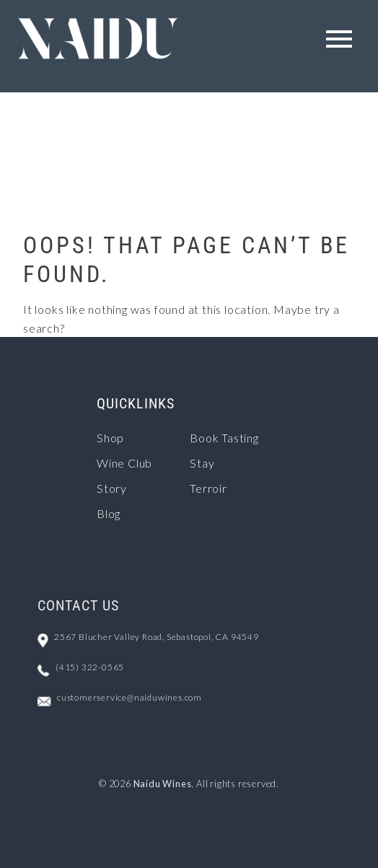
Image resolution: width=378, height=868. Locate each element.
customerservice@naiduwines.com (129, 697)
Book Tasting (224, 438)
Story (112, 488)
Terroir (208, 488)
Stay (202, 463)
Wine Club (124, 463)
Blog (109, 513)
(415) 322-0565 (90, 667)
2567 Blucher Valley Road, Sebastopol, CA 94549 (157, 637)
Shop (110, 438)
